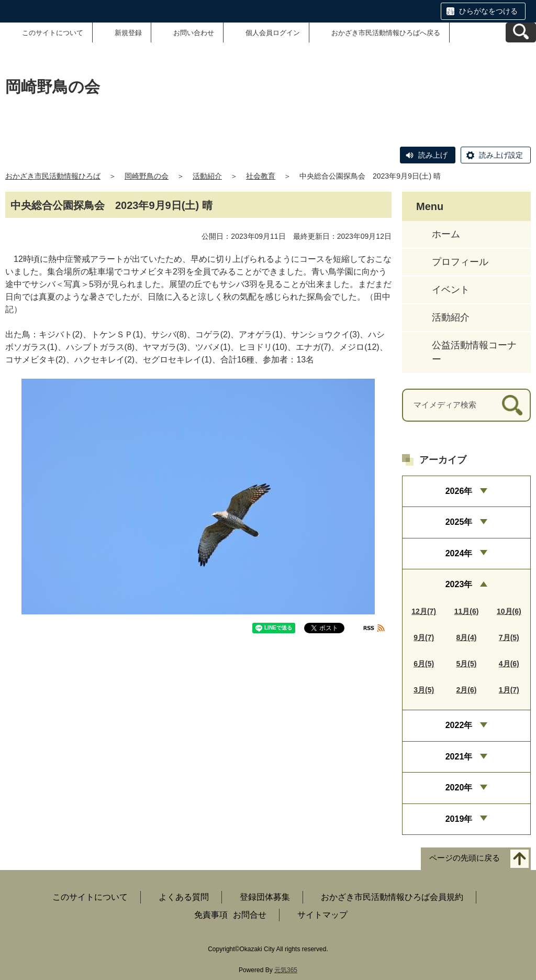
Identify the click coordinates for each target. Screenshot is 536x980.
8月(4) (467, 637)
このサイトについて (53, 33)
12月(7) (424, 611)
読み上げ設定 (501, 155)
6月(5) (424, 664)
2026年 (459, 491)
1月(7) (509, 690)
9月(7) (424, 637)
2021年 (459, 757)
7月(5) (509, 637)
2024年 (459, 553)
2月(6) (467, 690)
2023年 (459, 584)
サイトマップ (322, 915)
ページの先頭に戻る (465, 858)
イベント (451, 290)
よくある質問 (184, 897)
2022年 (459, 725)
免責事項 (211, 915)
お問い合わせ (194, 33)
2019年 (459, 819)
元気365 (286, 970)
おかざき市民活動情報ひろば (53, 176)
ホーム (446, 234)
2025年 (459, 522)
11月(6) (467, 611)
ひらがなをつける (488, 11)
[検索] (512, 405)
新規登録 (128, 33)
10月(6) (509, 611)
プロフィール (460, 262)
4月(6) (509, 664)
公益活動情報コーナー (474, 352)
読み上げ (433, 155)
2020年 (459, 788)
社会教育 (261, 176)
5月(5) (467, 664)
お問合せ (250, 915)
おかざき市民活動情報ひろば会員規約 (392, 897)
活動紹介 (207, 176)
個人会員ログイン (273, 33)
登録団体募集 (265, 897)
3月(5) (424, 690)
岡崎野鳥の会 (147, 176)
